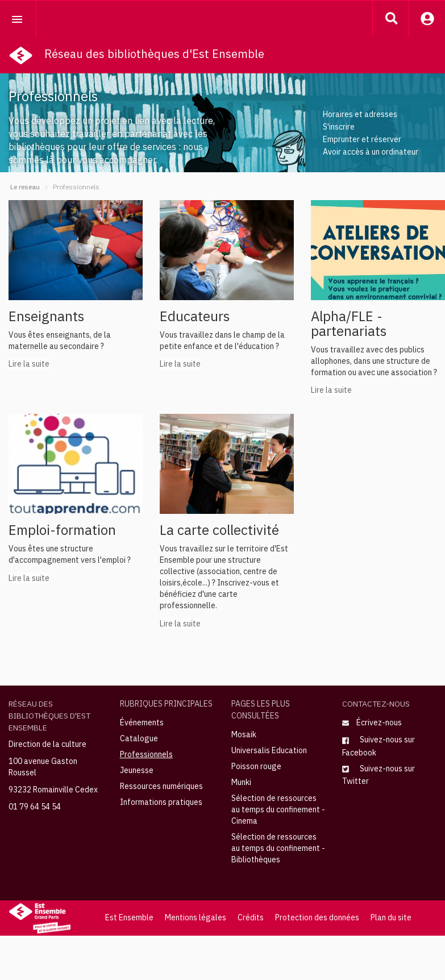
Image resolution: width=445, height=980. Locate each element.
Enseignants (46, 316)
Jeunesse (137, 770)
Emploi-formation (62, 530)
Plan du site (391, 917)
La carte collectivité (219, 530)
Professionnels (146, 754)
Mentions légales (196, 917)
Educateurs (195, 316)
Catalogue (139, 738)
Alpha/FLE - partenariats (349, 323)
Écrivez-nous (372, 722)
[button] (391, 18)
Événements (142, 722)
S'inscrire (339, 127)
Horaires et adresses (360, 114)
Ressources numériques (161, 786)
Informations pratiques (161, 802)
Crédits (251, 917)
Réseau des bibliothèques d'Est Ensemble (154, 54)
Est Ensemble (129, 917)
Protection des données (317, 917)
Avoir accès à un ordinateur (371, 152)
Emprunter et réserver (362, 139)
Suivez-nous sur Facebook (379, 746)
